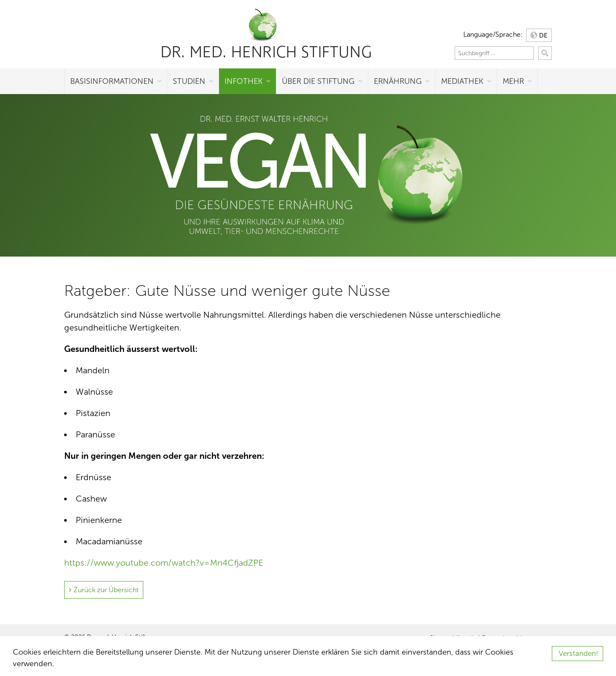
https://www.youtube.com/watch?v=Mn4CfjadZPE (164, 563)
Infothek (244, 81)
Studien (189, 81)
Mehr (513, 81)
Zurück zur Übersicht (106, 590)
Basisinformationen (112, 81)
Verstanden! (578, 654)
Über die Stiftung (318, 81)
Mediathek (462, 81)
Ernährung (398, 81)
